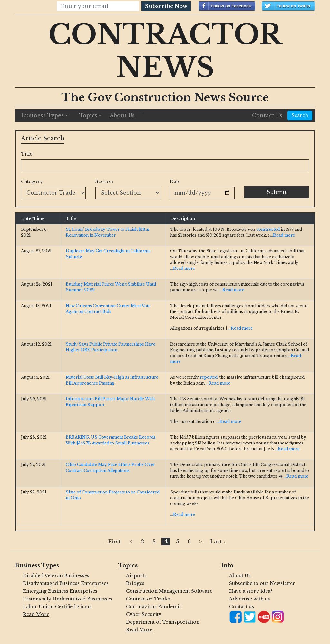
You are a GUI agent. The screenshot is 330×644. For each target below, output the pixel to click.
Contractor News (165, 51)
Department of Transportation (163, 622)
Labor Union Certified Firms (57, 607)
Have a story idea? (251, 591)
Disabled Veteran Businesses (56, 576)
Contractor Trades (148, 599)
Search (300, 115)
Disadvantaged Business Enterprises (66, 583)
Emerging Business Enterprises (60, 591)
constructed (268, 229)
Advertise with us (250, 599)
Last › (218, 542)
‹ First (113, 542)
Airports (136, 576)
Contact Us (267, 115)
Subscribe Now (166, 6)
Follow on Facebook (231, 6)
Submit (277, 192)
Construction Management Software (169, 591)
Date (175, 181)
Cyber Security (144, 614)
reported (209, 377)
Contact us (242, 607)
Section (104, 181)
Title (27, 154)
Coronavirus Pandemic (154, 607)
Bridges (135, 583)
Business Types (42, 115)
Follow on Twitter (294, 6)
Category (32, 181)
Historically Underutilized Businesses (66, 599)
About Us (122, 115)
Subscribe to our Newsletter (262, 583)
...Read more (282, 235)
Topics (88, 115)
